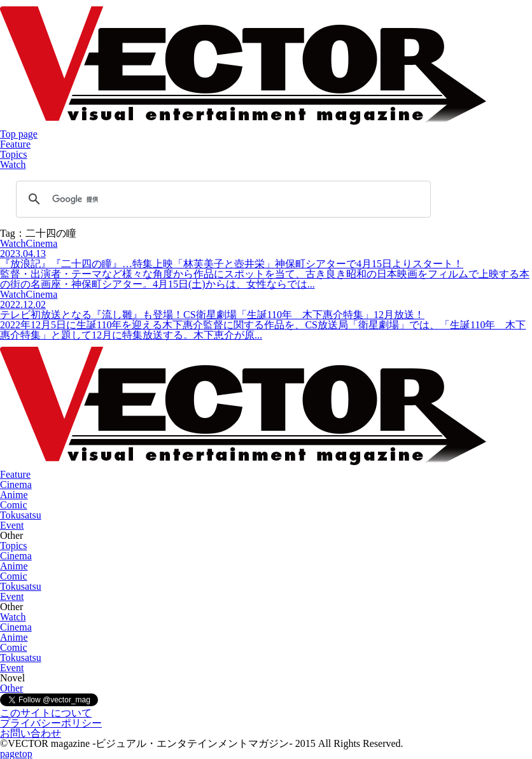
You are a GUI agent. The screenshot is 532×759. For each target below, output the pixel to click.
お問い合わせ (31, 733)
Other (11, 688)
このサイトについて (46, 713)
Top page (19, 134)
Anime (14, 495)
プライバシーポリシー (51, 723)
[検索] (221, 199)
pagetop (16, 754)
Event (12, 525)
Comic (14, 505)
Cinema (16, 484)
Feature (15, 144)
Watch (13, 164)
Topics (13, 154)
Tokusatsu (21, 515)
